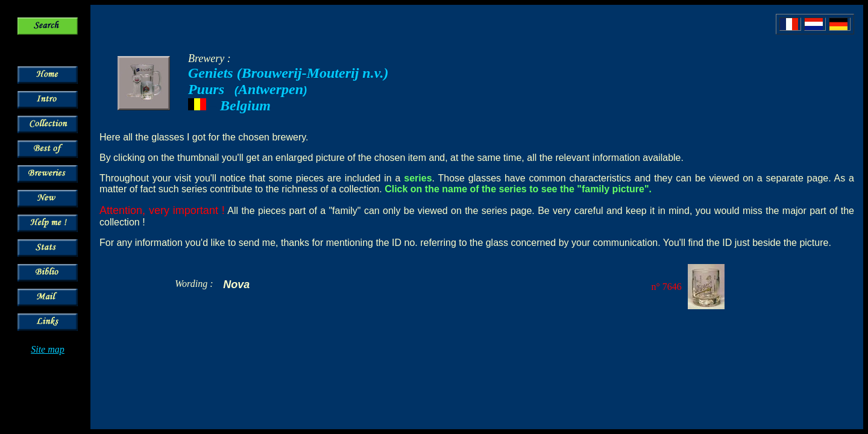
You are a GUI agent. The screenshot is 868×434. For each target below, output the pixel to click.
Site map (48, 349)
